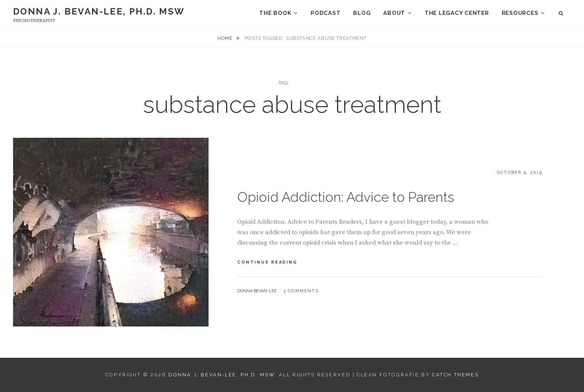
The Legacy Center (457, 13)
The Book (275, 13)
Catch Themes (455, 375)
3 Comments (301, 291)
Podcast (326, 13)
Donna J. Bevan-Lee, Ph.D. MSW (99, 11)
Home (226, 38)
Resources (520, 13)
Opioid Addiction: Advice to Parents (346, 197)
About (394, 13)
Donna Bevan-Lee (257, 291)
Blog (362, 13)
